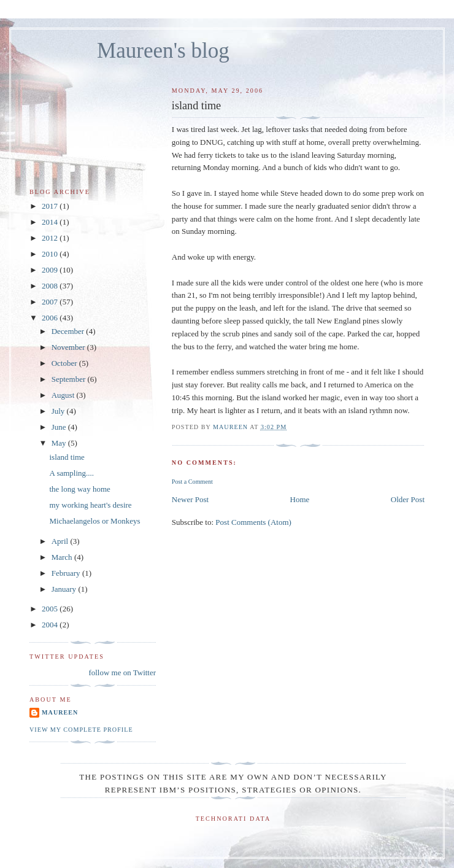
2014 (51, 222)
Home (300, 499)
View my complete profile (81, 730)
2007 (51, 302)
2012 (51, 238)
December (69, 331)
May (60, 443)
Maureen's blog (163, 51)
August (64, 395)
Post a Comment (192, 482)
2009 (51, 270)
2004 (51, 625)
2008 (51, 286)
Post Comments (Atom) (253, 522)
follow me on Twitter (122, 672)
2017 (51, 206)
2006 (51, 318)
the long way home (79, 489)
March (63, 557)
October (65, 363)
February (67, 573)
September (70, 379)
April (61, 541)
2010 (51, 254)
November (69, 347)
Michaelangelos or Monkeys (94, 521)
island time (67, 457)
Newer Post (190, 499)
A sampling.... (71, 473)
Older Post (408, 499)
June (60, 427)
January (65, 589)
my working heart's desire (90, 505)
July (59, 411)
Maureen (60, 712)
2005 (51, 609)
